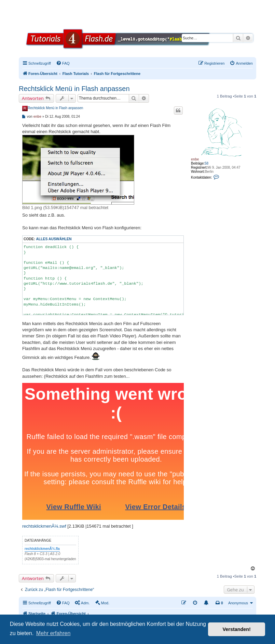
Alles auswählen (54, 239)
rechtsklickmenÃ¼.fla (42, 549)
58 (207, 163)
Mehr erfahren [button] (53, 633)
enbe (195, 159)
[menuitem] (63, 63)
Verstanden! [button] (237, 629)
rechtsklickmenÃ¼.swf (44, 526)
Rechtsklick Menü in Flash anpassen (74, 89)
